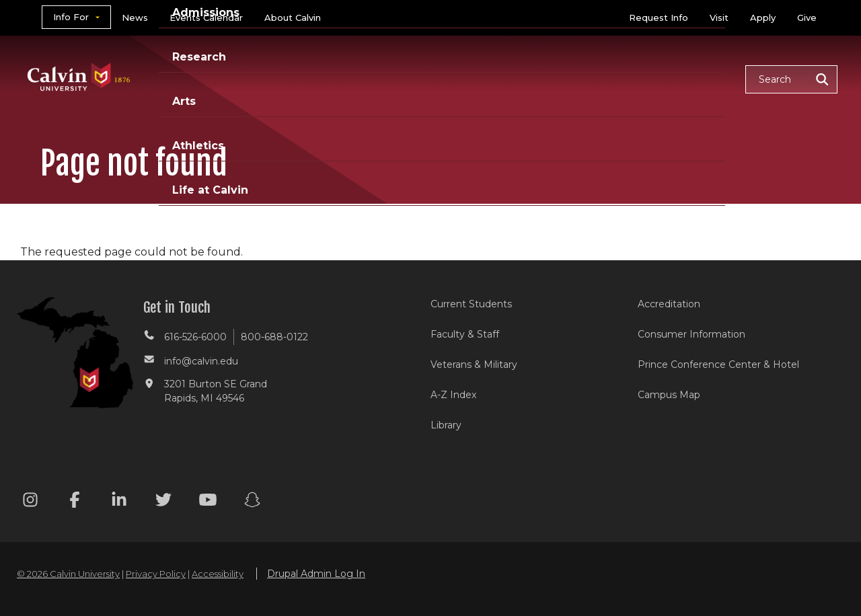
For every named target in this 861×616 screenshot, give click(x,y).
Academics (286, 78)
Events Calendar (206, 17)
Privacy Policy (156, 574)
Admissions (379, 78)
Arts (532, 78)
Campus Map (669, 395)
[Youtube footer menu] (208, 502)
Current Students (471, 304)
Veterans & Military (474, 364)
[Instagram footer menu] (30, 502)
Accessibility (218, 574)
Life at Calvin (687, 78)
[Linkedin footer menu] (119, 502)
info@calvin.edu (201, 361)
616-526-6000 (195, 337)
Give (807, 17)
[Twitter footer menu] (163, 502)
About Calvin (293, 17)
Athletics (596, 78)
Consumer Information (691, 334)
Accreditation (669, 304)
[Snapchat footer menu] (252, 502)
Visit (719, 17)
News (135, 17)
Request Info (659, 17)
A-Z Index (453, 395)
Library (446, 425)
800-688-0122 (274, 337)
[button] (791, 79)
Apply (763, 17)
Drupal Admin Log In (316, 574)
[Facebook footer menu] (75, 502)
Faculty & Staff (465, 334)
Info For (71, 17)
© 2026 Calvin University (68, 574)
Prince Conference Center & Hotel (718, 364)
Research (466, 78)
